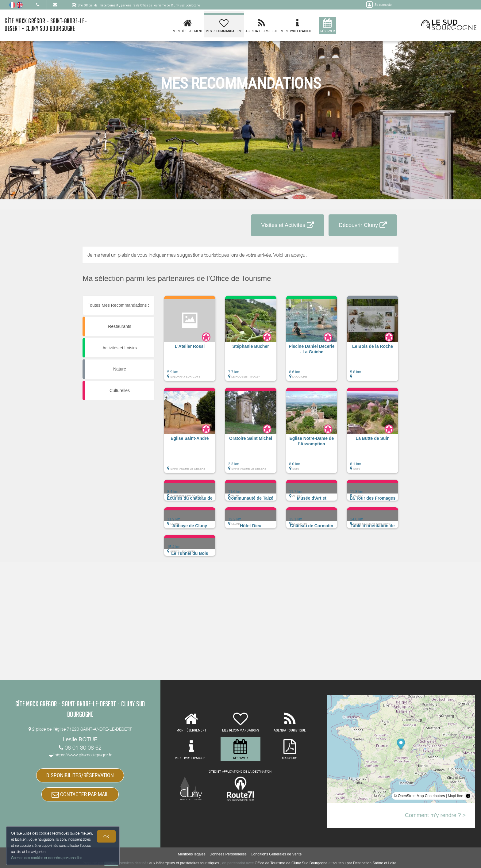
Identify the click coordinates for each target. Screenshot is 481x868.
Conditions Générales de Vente (276, 854)
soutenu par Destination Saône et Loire (364, 863)
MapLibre (456, 796)
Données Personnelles (228, 854)
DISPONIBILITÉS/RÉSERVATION (80, 775)
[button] (190, 341)
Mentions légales (192, 854)
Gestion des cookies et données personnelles (47, 858)
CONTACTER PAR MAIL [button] (80, 794)
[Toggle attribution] (468, 796)
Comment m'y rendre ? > (435, 815)
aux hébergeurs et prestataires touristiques (184, 863)
